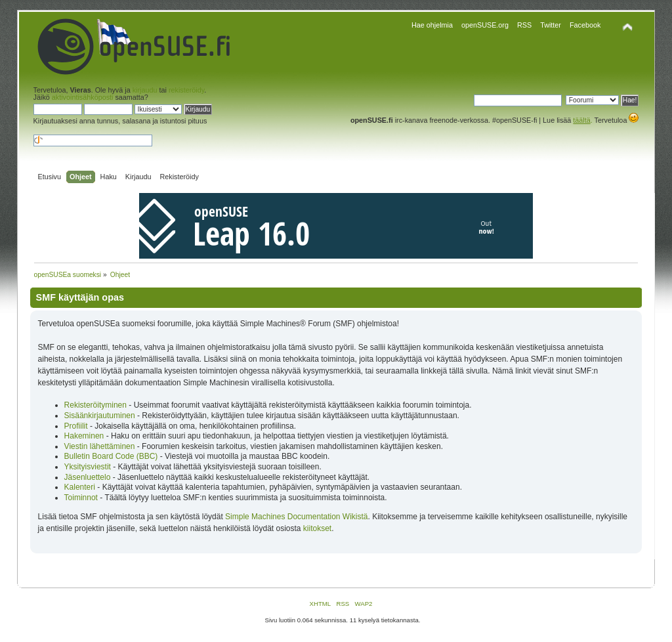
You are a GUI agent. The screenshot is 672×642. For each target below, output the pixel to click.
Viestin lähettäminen (100, 446)
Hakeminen (84, 436)
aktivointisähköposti (83, 97)
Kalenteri (80, 487)
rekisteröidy (186, 90)
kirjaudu (145, 90)
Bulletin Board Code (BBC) (112, 456)
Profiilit (76, 426)
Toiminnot (81, 498)
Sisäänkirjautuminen (100, 416)
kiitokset (317, 528)
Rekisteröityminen (95, 405)
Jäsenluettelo (88, 477)
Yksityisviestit (88, 467)
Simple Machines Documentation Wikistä (296, 517)
